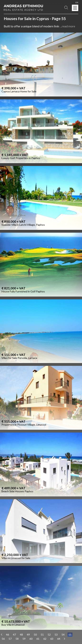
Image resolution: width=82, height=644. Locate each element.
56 (3, 639)
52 (49, 635)
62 (45, 639)
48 (21, 635)
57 (10, 639)
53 (56, 635)
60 (31, 639)
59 (24, 639)
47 (14, 635)
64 (59, 639)
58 (17, 639)
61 (38, 639)
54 (63, 635)
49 (28, 635)
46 (8, 635)
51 (42, 635)
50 (35, 635)
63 (52, 639)
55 (70, 635)
